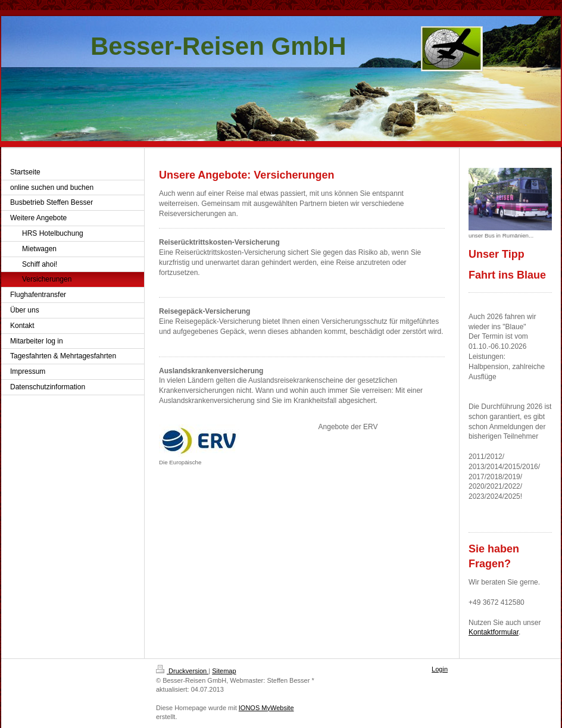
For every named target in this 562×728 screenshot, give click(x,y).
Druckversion (182, 671)
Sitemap (224, 671)
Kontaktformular (494, 632)
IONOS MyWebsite (266, 708)
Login (440, 669)
